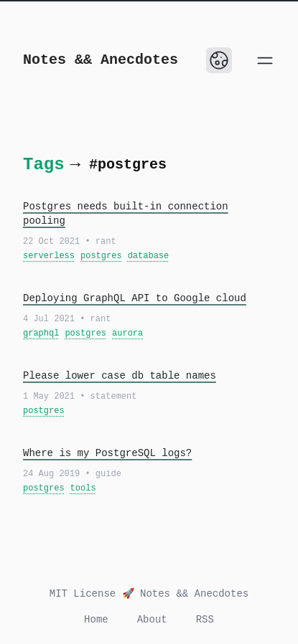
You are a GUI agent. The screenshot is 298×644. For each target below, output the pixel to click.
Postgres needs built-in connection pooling (126, 214)
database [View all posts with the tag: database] (149, 256)
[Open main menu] (265, 60)
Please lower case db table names (120, 376)
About (152, 620)
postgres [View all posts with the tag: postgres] (101, 256)
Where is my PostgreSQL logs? (107, 453)
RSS (205, 620)
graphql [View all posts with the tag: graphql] (41, 333)
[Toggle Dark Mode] (219, 60)
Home (96, 620)
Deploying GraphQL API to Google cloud (135, 298)
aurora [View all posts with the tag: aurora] (127, 333)
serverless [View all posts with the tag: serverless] (49, 256)
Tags (44, 165)
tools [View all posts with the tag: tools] (83, 488)
